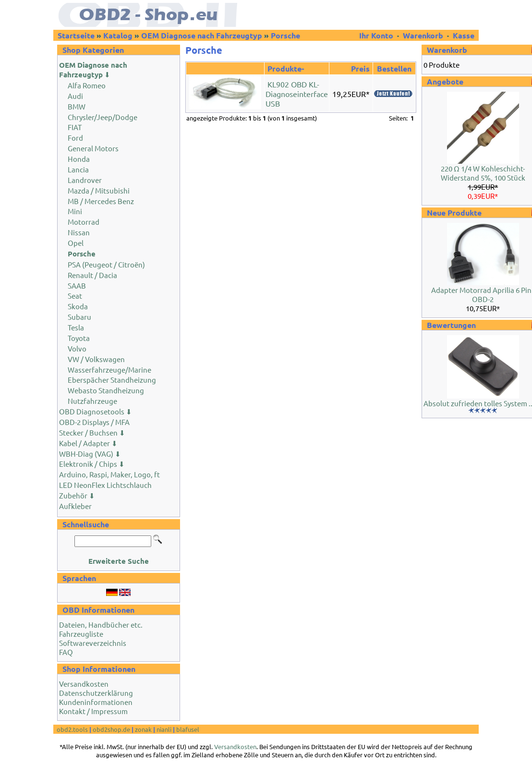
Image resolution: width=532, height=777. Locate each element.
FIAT (75, 127)
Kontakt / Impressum (93, 711)
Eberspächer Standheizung (112, 380)
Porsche (285, 35)
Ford (75, 138)
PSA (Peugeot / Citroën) (106, 264)
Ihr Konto (377, 35)
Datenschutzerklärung (96, 693)
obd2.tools (72, 729)
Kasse (464, 35)
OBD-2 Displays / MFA (94, 422)
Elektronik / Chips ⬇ (92, 464)
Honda (79, 159)
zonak (143, 729)
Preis (360, 68)
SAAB (77, 285)
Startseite (76, 35)
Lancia (78, 169)
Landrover (85, 180)
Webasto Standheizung (106, 390)
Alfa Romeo (87, 85)
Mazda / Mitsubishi (99, 190)
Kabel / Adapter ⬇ (88, 443)
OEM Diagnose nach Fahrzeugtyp (202, 35)
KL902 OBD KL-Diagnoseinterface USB (297, 94)
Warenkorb (423, 35)
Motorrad (84, 222)
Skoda (78, 306)
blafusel (188, 729)
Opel (76, 243)
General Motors (93, 148)
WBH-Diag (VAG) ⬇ (90, 454)
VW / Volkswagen (96, 359)
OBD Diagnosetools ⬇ (96, 411)
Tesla (76, 327)
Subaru (79, 317)
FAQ (66, 652)
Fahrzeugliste (81, 634)
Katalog (118, 35)
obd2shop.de (111, 729)
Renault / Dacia (92, 275)
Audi (75, 96)
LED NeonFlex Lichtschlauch (105, 485)
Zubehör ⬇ (77, 495)
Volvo (77, 348)
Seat (75, 296)
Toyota (79, 338)
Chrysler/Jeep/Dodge (103, 117)
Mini (75, 211)
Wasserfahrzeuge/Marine (109, 370)
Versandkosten (84, 684)
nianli (164, 729)
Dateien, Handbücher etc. (101, 625)
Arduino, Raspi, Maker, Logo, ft (109, 474)
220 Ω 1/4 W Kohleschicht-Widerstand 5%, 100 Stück (483, 173)
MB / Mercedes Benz (101, 201)
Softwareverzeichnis (93, 643)
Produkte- (286, 68)
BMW (77, 106)
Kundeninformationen (96, 702)
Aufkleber (75, 506)
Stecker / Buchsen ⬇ (92, 432)
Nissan (79, 232)
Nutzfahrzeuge (92, 401)
